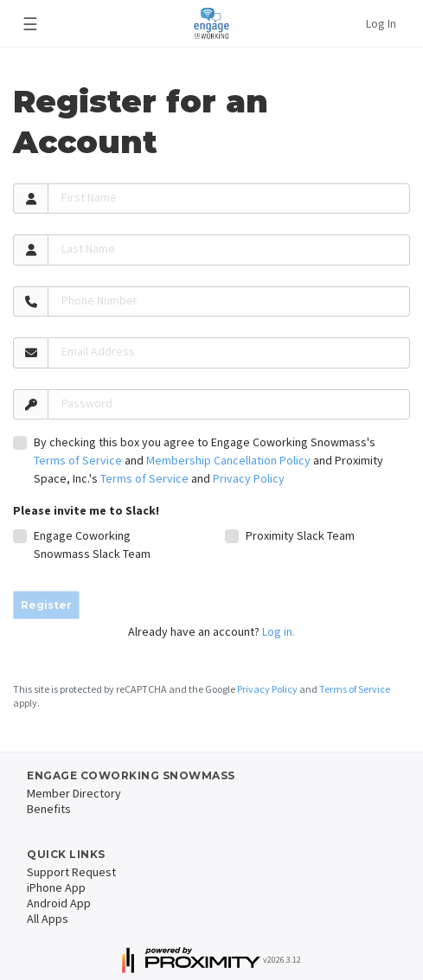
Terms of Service (78, 460)
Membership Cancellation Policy (228, 460)
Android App (59, 903)
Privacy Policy (249, 478)
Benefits (49, 809)
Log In (381, 23)
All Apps (48, 919)
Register (46, 605)
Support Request (71, 872)
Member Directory (74, 793)
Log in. (279, 631)
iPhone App (56, 887)
